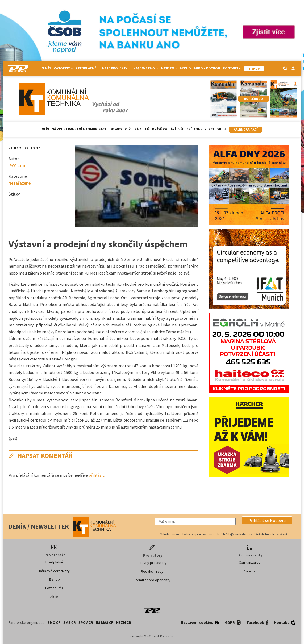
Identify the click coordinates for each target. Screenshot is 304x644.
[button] (267, 520)
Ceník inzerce (250, 562)
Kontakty (232, 68)
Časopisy (63, 68)
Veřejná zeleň (137, 129)
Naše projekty (116, 68)
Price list (250, 571)
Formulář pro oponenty (152, 580)
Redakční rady (152, 571)
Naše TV (169, 68)
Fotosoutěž (54, 588)
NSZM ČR (124, 622)
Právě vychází (164, 129)
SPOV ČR (86, 622)
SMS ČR (70, 622)
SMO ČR (54, 622)
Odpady (116, 129)
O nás (46, 68)
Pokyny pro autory (152, 563)
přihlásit (96, 475)
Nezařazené (20, 183)
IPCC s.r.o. (17, 165)
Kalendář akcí (245, 129)
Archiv (186, 68)
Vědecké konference (197, 129)
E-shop (54, 579)
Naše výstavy (146, 68)
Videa (222, 129)
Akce (54, 597)
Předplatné (88, 68)
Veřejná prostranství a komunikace (74, 129)
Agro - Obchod (207, 68)
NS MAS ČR (105, 622)
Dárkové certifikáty (54, 571)
